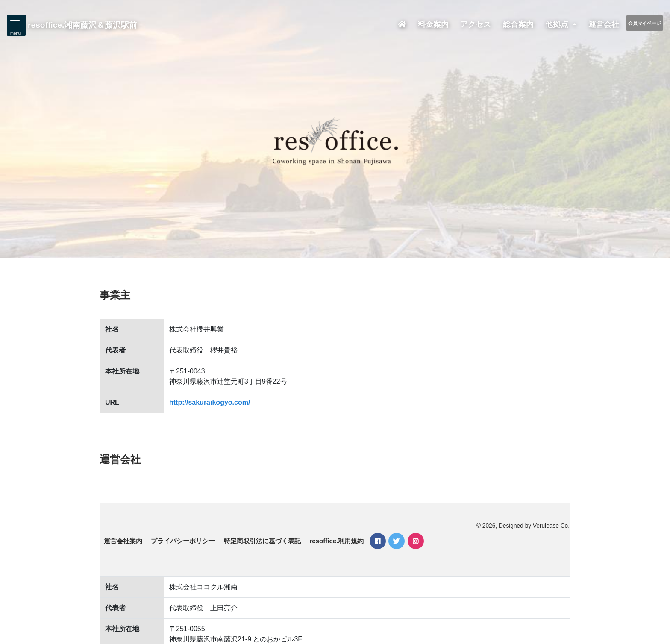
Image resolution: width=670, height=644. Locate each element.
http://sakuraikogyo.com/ (210, 402)
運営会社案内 (123, 541)
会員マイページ (645, 23)
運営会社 (604, 24)
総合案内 (518, 24)
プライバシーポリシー (183, 541)
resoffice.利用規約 (336, 541)
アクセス (476, 24)
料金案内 (433, 24)
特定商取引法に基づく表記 (262, 541)
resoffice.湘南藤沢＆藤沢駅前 (82, 25)
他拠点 (558, 24)
